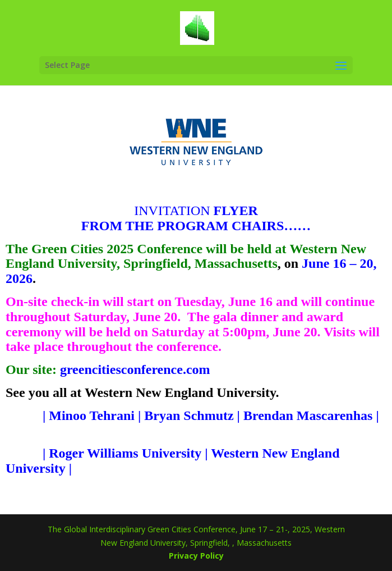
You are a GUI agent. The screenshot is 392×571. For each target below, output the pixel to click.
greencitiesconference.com (135, 369)
